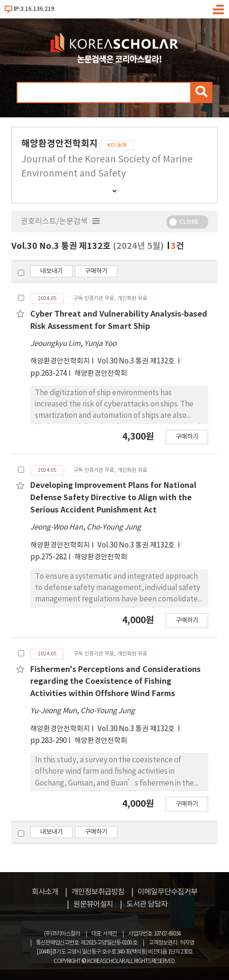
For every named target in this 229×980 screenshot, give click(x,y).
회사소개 (45, 892)
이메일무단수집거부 (167, 892)
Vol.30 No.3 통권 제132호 (137, 361)
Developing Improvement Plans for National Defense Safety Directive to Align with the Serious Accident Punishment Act (113, 498)
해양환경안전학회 (101, 374)
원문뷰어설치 (93, 904)
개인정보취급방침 (98, 892)
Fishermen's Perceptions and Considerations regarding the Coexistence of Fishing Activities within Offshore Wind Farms (115, 682)
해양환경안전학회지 (60, 361)
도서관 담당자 (147, 904)
